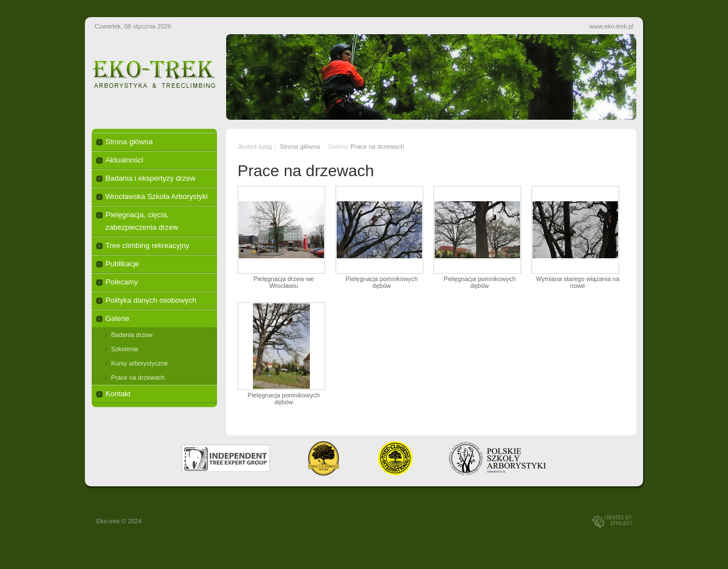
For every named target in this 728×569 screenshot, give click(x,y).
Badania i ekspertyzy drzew (150, 178)
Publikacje (122, 264)
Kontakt (118, 394)
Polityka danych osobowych (151, 300)
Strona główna (129, 142)
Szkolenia (125, 349)
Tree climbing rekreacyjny (148, 245)
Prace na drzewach (138, 377)
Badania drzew (132, 335)
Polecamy (122, 282)
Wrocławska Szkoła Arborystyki (157, 196)
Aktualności (124, 160)
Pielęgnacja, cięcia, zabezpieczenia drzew (142, 221)
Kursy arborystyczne (140, 363)
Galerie (117, 318)
